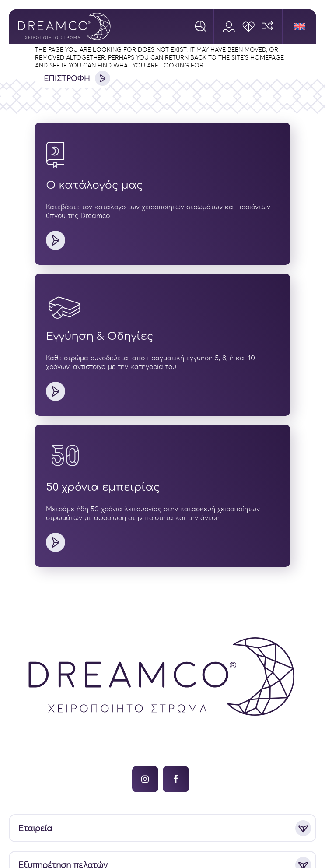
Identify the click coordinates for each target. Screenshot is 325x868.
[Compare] (268, 26)
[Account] (229, 26)
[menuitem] (300, 26)
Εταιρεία (35, 828)
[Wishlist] (248, 26)
